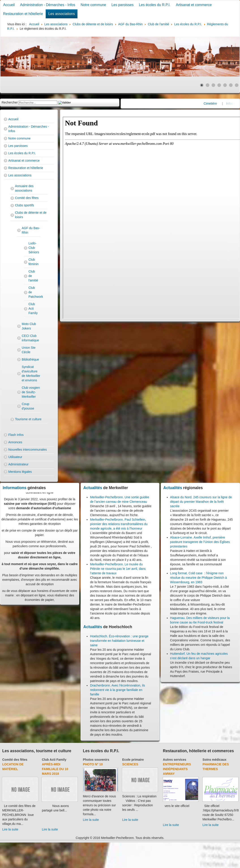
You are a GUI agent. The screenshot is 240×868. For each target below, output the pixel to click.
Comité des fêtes (27, 198)
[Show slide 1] (202, 85)
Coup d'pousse (28, 406)
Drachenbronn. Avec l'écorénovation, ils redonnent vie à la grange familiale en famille (117, 690)
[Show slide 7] (237, 85)
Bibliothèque (30, 359)
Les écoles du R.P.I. (155, 5)
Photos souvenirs (96, 760)
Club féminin (31, 262)
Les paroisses (123, 5)
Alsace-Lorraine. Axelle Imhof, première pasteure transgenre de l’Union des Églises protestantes (200, 542)
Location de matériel (13, 767)
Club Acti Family (31, 308)
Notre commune (93, 5)
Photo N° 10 (93, 764)
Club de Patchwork (31, 292)
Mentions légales (20, 472)
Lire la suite (10, 829)
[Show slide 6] (231, 85)
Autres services (175, 760)
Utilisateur (15, 457)
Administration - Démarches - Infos (48, 5)
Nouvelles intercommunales (28, 450)
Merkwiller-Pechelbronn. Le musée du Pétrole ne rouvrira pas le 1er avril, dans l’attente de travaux (118, 569)
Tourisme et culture (28, 419)
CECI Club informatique (30, 338)
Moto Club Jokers (29, 326)
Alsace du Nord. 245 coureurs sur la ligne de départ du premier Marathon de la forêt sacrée (201, 502)
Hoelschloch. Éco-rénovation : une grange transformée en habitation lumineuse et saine (119, 641)
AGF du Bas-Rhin (31, 230)
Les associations (62, 14)
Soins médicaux (215, 760)
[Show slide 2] (208, 85)
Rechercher (10, 102)
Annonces (15, 442)
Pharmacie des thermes (216, 767)
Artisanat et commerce (194, 5)
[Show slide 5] (225, 85)
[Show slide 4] (219, 85)
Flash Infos (16, 435)
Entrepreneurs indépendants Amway (177, 769)
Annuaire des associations (24, 188)
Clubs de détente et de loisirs (31, 215)
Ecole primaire (133, 760)
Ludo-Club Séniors (31, 248)
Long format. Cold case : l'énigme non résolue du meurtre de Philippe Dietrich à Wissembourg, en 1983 (199, 578)
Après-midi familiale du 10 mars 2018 (55, 769)
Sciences (130, 764)
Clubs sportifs (25, 205)
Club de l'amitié (31, 276)
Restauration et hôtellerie (23, 14)
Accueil (9, 5)
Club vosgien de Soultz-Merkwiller (31, 392)
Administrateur (18, 464)
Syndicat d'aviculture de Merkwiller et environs (31, 374)
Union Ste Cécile (29, 350)
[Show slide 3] (213, 85)
